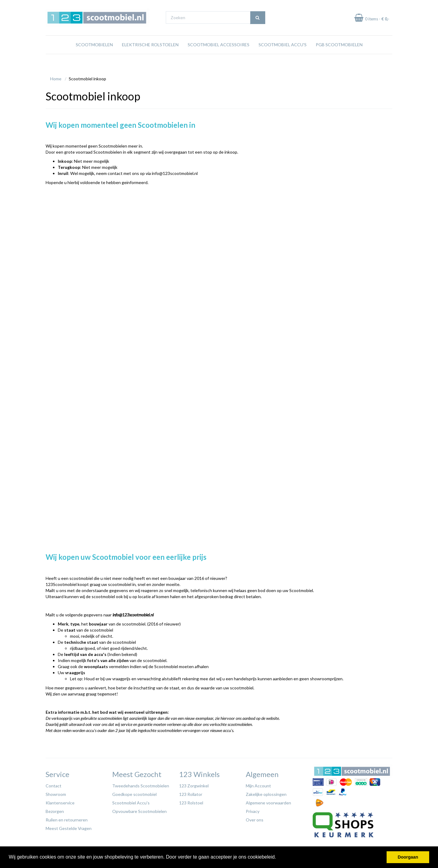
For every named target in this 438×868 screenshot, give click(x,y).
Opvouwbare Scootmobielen (139, 810)
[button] (278, 858)
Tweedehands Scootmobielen (141, 784)
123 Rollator (191, 793)
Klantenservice (60, 801)
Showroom (56, 793)
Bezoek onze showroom (281, 6)
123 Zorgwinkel (194, 784)
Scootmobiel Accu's (283, 56)
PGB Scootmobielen (339, 56)
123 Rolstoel (191, 801)
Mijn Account (258, 784)
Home (56, 77)
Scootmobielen (94, 56)
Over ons (255, 818)
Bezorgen (55, 810)
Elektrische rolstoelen (150, 56)
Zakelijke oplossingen (266, 793)
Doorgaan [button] (408, 857)
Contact (54, 784)
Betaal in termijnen (377, 6)
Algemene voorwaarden (268, 801)
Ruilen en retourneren (67, 818)
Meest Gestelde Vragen (69, 827)
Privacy (253, 810)
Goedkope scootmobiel (134, 793)
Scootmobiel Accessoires (219, 56)
